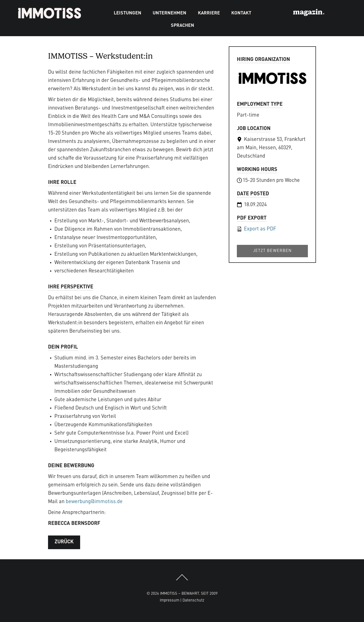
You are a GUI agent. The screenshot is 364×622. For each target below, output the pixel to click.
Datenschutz (193, 600)
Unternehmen (169, 13)
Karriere (209, 13)
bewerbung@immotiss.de (94, 502)
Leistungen (128, 13)
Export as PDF (257, 229)
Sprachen (183, 26)
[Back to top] (182, 580)
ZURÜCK (64, 542)
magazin (309, 12)
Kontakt (241, 13)
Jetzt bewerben (272, 251)
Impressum (169, 600)
